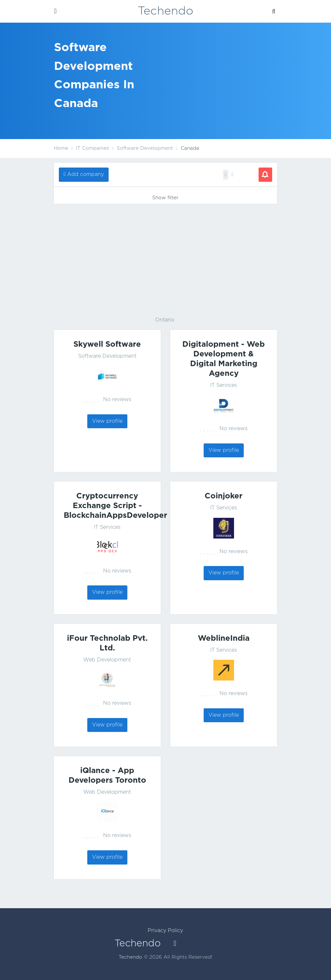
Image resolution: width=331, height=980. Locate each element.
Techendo (165, 11)
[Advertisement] (165, 259)
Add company (85, 174)
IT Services (224, 385)
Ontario (165, 320)
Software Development (107, 356)
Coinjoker (224, 496)
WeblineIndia (224, 638)
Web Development (107, 660)
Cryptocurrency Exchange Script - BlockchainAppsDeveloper (115, 506)
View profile (107, 421)
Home (61, 148)
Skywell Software (107, 344)
